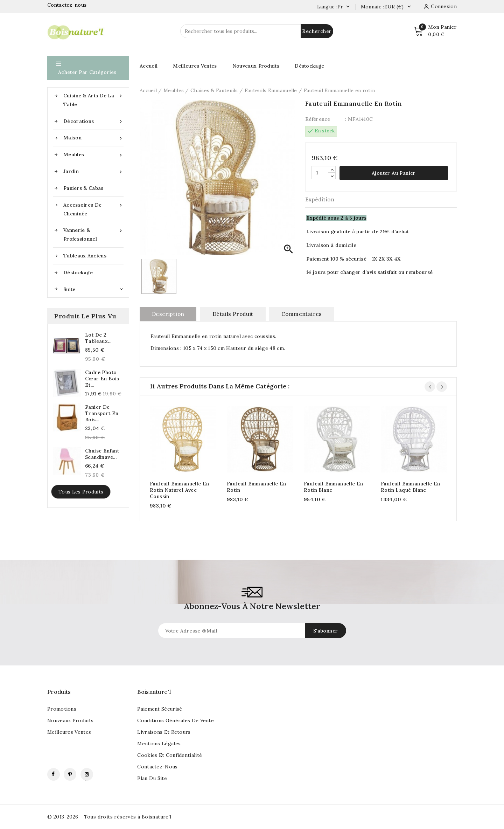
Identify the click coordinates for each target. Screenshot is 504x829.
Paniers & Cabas (83, 188)
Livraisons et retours (164, 732)
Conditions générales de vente (176, 720)
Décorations (93, 121)
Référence (318, 119)
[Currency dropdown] (409, 7)
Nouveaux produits (70, 720)
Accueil (149, 66)
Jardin (93, 171)
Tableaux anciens (85, 256)
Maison (93, 138)
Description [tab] (168, 314)
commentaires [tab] (302, 314)
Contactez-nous (68, 5)
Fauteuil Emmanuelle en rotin (257, 487)
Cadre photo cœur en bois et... (102, 379)
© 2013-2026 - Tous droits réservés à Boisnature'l (109, 817)
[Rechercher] (257, 31)
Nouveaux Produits (256, 66)
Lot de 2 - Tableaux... (98, 338)
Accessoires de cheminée (93, 209)
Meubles (93, 155)
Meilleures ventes (69, 732)
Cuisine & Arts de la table (93, 99)
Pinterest (70, 774)
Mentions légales (159, 744)
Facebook (54, 774)
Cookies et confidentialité (170, 755)
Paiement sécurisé (160, 709)
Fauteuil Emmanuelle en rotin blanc (334, 487)
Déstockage (78, 272)
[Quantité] (320, 173)
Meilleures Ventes (195, 66)
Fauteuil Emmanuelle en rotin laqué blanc (411, 487)
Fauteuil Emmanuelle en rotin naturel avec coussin (180, 490)
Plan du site (152, 778)
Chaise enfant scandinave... (102, 454)
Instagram (87, 774)
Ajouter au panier (394, 173)
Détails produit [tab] (233, 314)
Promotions (62, 709)
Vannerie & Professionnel (93, 234)
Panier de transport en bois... (102, 413)
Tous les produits (81, 492)
